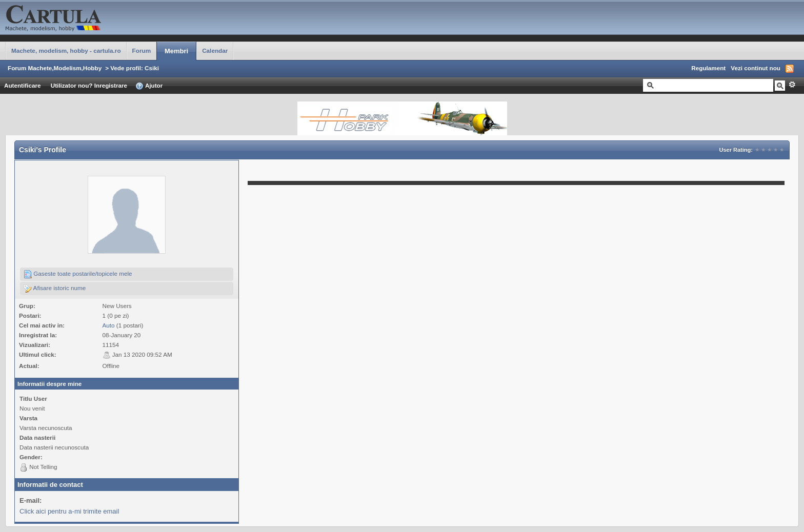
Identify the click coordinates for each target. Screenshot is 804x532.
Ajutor (149, 86)
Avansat (792, 85)
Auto (109, 325)
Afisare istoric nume (55, 289)
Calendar (215, 50)
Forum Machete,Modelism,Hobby (55, 68)
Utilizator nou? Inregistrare (89, 85)
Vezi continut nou (756, 68)
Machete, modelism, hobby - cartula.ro (66, 50)
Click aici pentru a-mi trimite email (69, 511)
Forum (142, 50)
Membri (176, 51)
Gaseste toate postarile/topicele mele (78, 274)
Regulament (708, 68)
